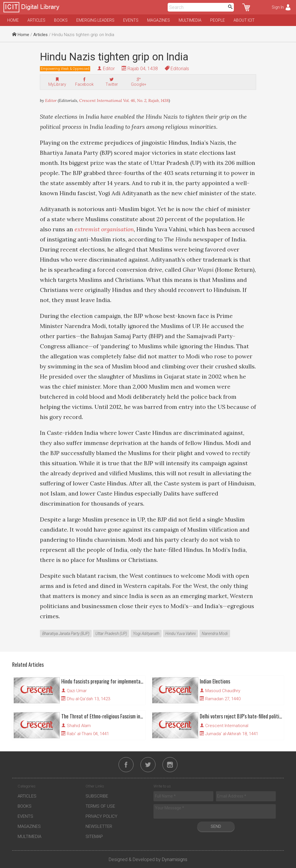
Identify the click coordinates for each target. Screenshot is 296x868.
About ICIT (244, 20)
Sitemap (94, 837)
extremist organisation (104, 229)
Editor (109, 69)
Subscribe (97, 796)
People (218, 20)
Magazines (159, 20)
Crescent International (227, 726)
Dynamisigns (175, 859)
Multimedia (190, 20)
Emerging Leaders (95, 20)
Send (216, 826)
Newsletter (99, 826)
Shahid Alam (79, 726)
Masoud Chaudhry (223, 691)
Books (61, 20)
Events (131, 20)
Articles (36, 20)
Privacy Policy (101, 816)
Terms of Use (100, 806)
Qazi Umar (77, 691)
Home (13, 20)
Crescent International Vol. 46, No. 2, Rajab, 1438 (124, 100)
